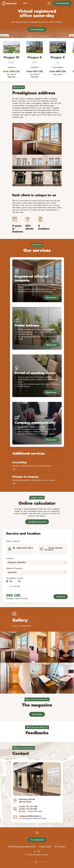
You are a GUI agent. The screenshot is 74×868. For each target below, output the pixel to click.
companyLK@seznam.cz (30, 816)
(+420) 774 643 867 (28, 809)
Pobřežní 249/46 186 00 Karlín (27, 801)
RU (39, 851)
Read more (51, 297)
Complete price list (37, 522)
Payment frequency (14, 568)
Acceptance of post (15, 578)
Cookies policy (45, 847)
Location (10, 558)
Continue (61, 597)
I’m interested (62, 3)
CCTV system (60, 847)
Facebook (49, 3)
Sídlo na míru (10, 3)
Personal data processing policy (22, 847)
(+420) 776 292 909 (28, 807)
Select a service (13, 541)
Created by (37, 862)
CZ (35, 851)
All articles (37, 714)
